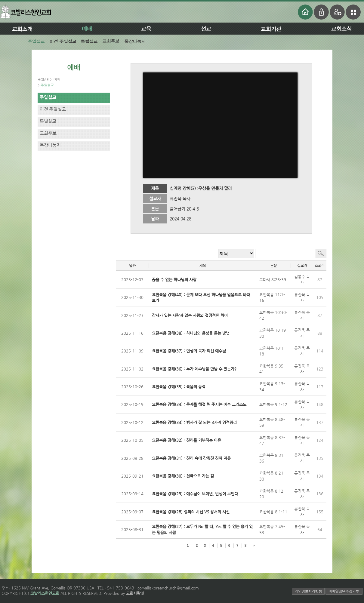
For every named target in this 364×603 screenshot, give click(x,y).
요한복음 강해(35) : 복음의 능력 (179, 387)
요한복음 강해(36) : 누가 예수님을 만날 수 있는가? (194, 369)
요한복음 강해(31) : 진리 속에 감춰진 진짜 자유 (191, 458)
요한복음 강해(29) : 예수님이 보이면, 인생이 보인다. (196, 494)
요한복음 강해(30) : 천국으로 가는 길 (183, 476)
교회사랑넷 (135, 593)
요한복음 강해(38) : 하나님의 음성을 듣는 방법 (191, 333)
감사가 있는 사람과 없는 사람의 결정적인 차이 (190, 315)
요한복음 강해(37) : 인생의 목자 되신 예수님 (189, 351)
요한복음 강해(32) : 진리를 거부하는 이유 (187, 440)
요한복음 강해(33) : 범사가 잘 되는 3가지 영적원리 (194, 422)
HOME (44, 79)
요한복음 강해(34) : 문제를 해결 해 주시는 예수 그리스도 (199, 404)
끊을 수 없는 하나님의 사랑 (174, 280)
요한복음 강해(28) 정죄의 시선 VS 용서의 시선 (191, 512)
